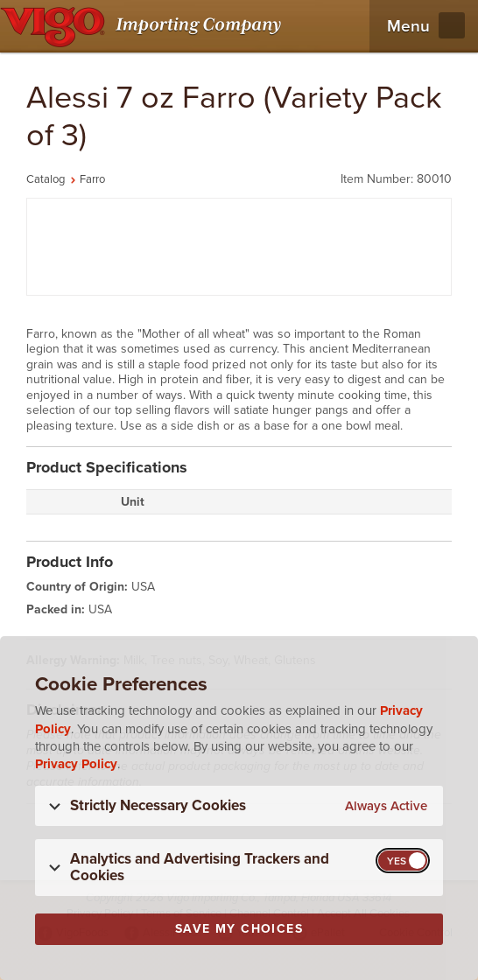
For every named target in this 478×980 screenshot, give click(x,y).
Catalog (46, 179)
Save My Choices (239, 929)
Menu (408, 26)
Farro (92, 179)
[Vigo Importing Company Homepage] (144, 26)
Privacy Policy (76, 764)
